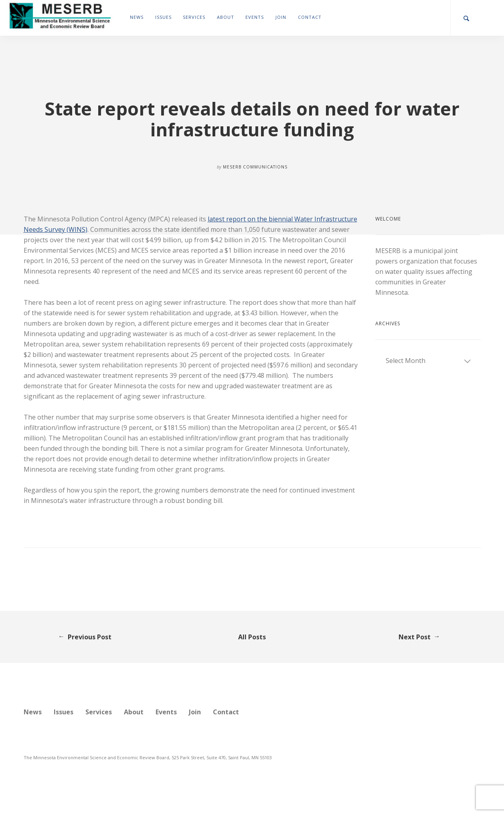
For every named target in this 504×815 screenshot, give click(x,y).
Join (281, 17)
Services (194, 17)
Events (255, 17)
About (226, 17)
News (137, 17)
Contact (310, 17)
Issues (163, 17)
